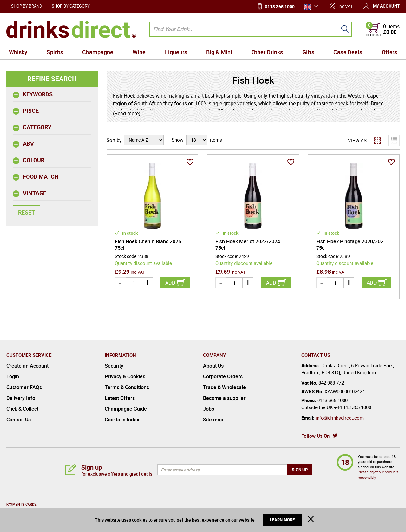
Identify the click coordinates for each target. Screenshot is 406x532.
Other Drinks (267, 52)
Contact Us (19, 420)
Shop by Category (71, 6)
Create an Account (27, 366)
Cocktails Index (122, 420)
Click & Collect (22, 409)
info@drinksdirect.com (340, 418)
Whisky (18, 52)
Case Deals (348, 52)
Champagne (98, 52)
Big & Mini (219, 52)
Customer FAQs (24, 387)
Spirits (55, 52)
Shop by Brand (27, 6)
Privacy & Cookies (125, 376)
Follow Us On (315, 436)
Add (170, 283)
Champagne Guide (126, 409)
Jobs (209, 409)
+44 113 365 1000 (353, 407)
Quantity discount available (143, 263)
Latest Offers (120, 398)
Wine (139, 52)
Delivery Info (21, 398)
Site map (213, 420)
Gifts (308, 52)
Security (114, 366)
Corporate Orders (223, 376)
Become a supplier (224, 398)
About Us (213, 366)
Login (13, 376)
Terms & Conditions (127, 387)
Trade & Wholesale (224, 387)
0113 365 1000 (280, 6)
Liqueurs (176, 52)
